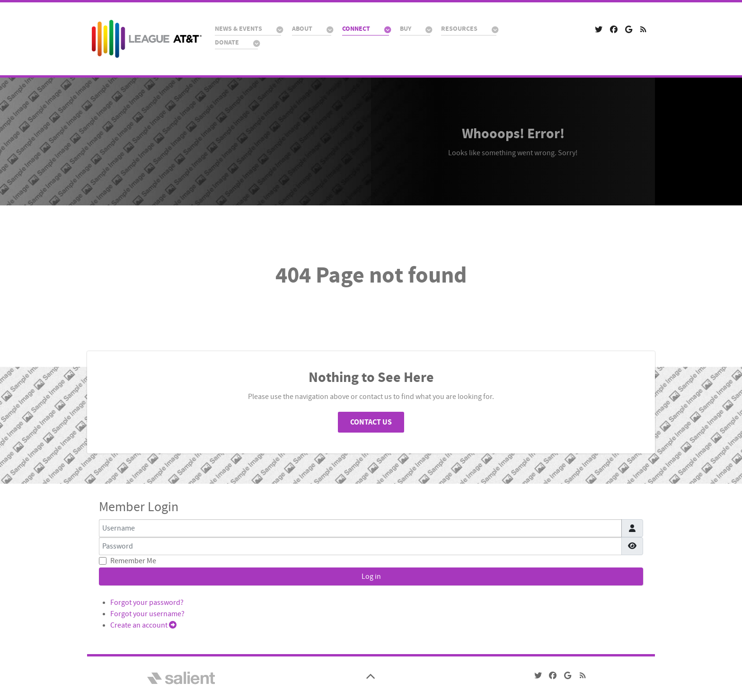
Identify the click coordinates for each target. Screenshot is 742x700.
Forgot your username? (147, 614)
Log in (371, 576)
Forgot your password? (147, 603)
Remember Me (133, 561)
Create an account (143, 625)
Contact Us (371, 422)
